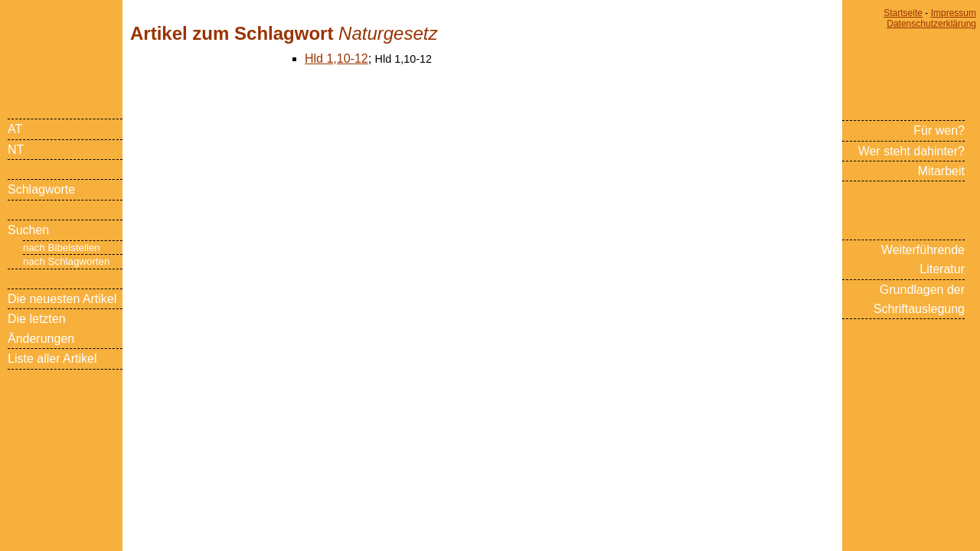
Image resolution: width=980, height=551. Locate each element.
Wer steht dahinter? (911, 151)
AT (15, 129)
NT (16, 150)
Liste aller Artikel (52, 359)
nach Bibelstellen (62, 248)
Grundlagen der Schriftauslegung (919, 299)
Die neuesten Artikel (62, 299)
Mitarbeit (941, 171)
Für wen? (939, 130)
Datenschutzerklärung (931, 24)
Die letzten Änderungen (41, 328)
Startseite (903, 13)
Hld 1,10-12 (336, 59)
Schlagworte (41, 189)
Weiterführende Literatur (923, 259)
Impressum (954, 13)
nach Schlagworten (66, 261)
